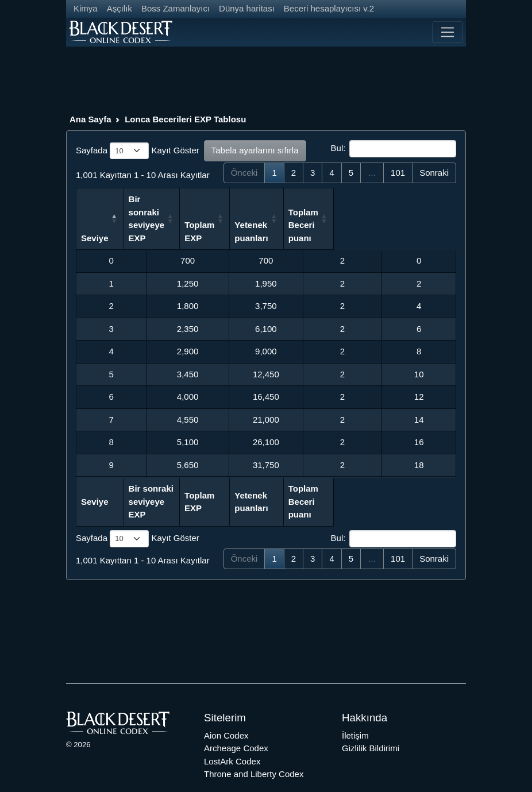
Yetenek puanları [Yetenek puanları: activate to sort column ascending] (329, 219)
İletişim (355, 710)
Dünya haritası (247, 8)
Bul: (394, 149)
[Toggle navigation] (448, 32)
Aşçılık (119, 8)
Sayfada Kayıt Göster (138, 151)
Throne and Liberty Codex (254, 748)
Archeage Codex (236, 722)
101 (398, 173)
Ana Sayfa (90, 119)
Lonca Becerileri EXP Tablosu (185, 119)
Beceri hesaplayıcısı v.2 (329, 8)
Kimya (86, 8)
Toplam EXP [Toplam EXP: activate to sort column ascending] (255, 225)
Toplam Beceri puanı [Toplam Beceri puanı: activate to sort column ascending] (404, 212)
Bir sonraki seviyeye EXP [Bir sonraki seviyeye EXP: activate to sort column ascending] (178, 219)
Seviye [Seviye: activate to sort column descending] (95, 225)
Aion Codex (226, 710)
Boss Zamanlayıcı (176, 8)
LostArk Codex (232, 735)
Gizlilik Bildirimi (371, 722)
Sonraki (434, 173)
